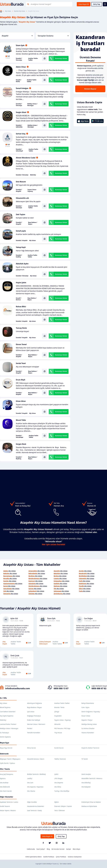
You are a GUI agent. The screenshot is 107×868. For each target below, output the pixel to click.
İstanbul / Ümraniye (19, 59)
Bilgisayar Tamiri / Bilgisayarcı (10, 759)
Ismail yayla (21, 231)
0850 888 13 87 (61, 688)
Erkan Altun (21, 401)
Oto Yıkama (31, 791)
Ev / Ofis (3, 698)
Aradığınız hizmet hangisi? (41, 4)
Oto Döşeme (59, 783)
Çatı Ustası (31, 712)
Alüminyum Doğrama (35, 703)
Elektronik (4, 754)
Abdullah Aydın (22, 264)
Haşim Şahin (21, 283)
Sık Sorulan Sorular (58, 849)
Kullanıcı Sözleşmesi (75, 857)
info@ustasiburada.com (18, 688)
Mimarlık (57, 724)
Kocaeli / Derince (19, 299)
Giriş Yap (97, 4)
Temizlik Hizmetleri (34, 733)
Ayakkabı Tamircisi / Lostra (9, 802)
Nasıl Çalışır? (41, 849)
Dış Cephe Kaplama (7, 716)
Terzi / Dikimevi (60, 810)
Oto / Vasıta (5, 769)
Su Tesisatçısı (4, 733)
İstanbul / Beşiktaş (19, 458)
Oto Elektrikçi (86, 783)
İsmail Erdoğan (22, 88)
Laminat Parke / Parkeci (8, 724)
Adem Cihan (21, 67)
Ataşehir (17, 36)
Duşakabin (58, 716)
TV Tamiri (85, 759)
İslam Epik (20, 45)
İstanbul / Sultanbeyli (19, 150)
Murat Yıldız (21, 420)
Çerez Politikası (61, 857)
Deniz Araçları (86, 774)
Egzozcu (3, 778)
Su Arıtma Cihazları (88, 728)
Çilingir (57, 712)
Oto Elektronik (5, 787)
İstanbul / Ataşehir (19, 190)
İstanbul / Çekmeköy (19, 126)
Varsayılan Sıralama (53, 36)
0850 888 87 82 (99, 688)
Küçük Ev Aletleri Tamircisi (90, 748)
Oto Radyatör (86, 787)
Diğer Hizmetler (7, 797)
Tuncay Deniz (21, 328)
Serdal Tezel (21, 363)
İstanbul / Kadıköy (19, 256)
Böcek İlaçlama (5, 707)
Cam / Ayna (85, 707)
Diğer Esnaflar (32, 802)
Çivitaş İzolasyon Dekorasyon (45, 643)
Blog (48, 849)
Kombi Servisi (59, 748)
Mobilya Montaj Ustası (89, 724)
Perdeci (30, 728)
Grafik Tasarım (5, 806)
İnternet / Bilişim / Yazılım (63, 806)
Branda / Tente (59, 707)
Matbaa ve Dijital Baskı (89, 806)
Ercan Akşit (21, 380)
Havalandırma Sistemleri (36, 806)
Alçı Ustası (8, 11)
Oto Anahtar (4, 783)
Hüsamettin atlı (22, 198)
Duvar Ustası (86, 716)
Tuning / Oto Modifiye (62, 791)
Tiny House (58, 733)
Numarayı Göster (61, 58)
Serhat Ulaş (21, 134)
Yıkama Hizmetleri (88, 733)
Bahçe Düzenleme (88, 703)
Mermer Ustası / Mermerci (36, 724)
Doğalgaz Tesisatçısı (34, 716)
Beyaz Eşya (4, 743)
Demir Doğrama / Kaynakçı (91, 712)
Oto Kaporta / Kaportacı (35, 787)
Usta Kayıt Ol (84, 4)
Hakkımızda (31, 849)
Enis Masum (21, 182)
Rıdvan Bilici (21, 307)
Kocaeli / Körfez (19, 81)
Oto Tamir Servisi (6, 791)
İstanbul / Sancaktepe (20, 436)
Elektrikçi (33, 175)
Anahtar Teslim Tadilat (33, 59)
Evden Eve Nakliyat (34, 720)
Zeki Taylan (21, 214)
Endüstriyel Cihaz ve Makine (91, 802)
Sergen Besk (21, 444)
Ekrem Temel (21, 344)
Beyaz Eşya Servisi (6, 748)
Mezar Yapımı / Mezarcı (8, 810)
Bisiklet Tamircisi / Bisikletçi (36, 774)
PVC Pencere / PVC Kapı (62, 728)
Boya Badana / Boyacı (33, 223)
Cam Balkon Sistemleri (8, 712)
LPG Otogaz (58, 778)
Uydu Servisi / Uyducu (7, 763)
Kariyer (69, 849)
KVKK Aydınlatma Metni (34, 857)
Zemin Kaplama (5, 737)
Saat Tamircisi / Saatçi (35, 810)
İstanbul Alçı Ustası (19, 11)
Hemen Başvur (90, 89)
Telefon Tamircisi (60, 759)
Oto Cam (30, 783)
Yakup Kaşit (21, 247)
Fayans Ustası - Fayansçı (32, 190)
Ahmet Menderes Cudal (26, 158)
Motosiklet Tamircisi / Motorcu (92, 778)
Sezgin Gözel (21, 112)
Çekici (56, 774)
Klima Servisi (32, 748)
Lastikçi (30, 778)
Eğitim (57, 802)
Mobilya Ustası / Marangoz (32, 105)
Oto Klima (58, 787)
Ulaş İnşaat (5, 643)
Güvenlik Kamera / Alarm (36, 759)
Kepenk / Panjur (87, 720)
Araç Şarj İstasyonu (7, 774)
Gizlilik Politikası (49, 857)
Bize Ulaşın (76, 849)
